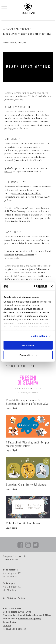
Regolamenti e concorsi (14, 629)
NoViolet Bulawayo (17, 212)
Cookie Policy (9, 622)
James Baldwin (36, 269)
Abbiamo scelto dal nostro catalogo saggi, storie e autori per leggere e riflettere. (28, 125)
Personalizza (28, 355)
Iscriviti (41, 96)
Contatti (7, 626)
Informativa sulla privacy (29, 619)
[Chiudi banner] (52, 287)
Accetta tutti (28, 345)
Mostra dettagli (39, 336)
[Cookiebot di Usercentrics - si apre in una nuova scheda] (35, 287)
